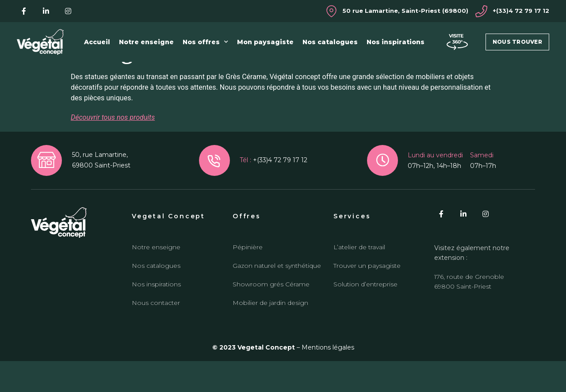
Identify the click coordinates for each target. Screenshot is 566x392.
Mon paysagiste (265, 42)
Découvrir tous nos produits (113, 148)
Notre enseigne (146, 42)
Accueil (97, 42)
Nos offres (205, 42)
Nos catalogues (330, 42)
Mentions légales (328, 379)
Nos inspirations (396, 42)
